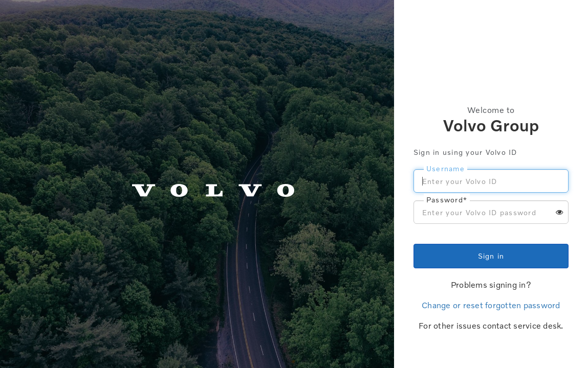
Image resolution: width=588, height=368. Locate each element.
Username (445, 168)
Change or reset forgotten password (491, 305)
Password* (447, 200)
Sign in (491, 256)
